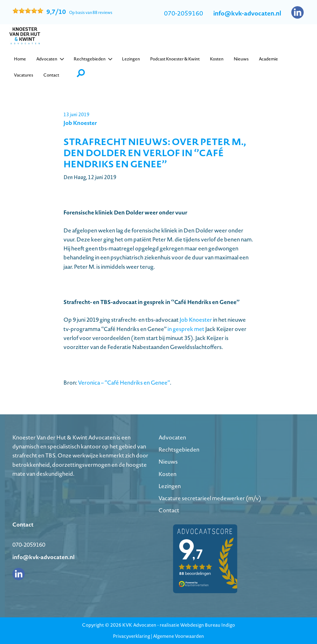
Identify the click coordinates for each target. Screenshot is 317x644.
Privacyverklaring (132, 636)
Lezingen (170, 486)
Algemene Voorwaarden (178, 636)
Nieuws (168, 462)
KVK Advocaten (139, 625)
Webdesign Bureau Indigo (208, 625)
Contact (169, 510)
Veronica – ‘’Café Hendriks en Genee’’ (124, 383)
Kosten (167, 474)
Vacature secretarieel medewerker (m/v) (210, 498)
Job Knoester (196, 320)
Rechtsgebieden (179, 450)
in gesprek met (186, 329)
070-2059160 (184, 13)
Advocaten (172, 437)
